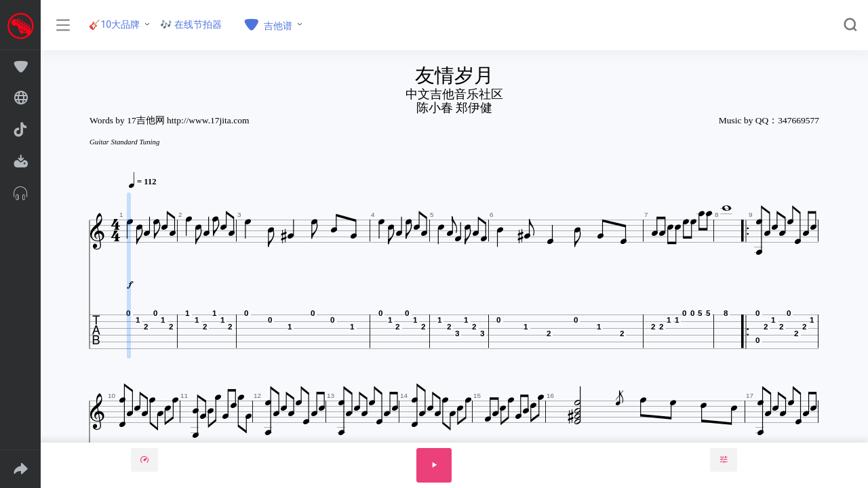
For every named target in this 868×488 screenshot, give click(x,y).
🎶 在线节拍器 (191, 24)
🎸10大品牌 (114, 24)
